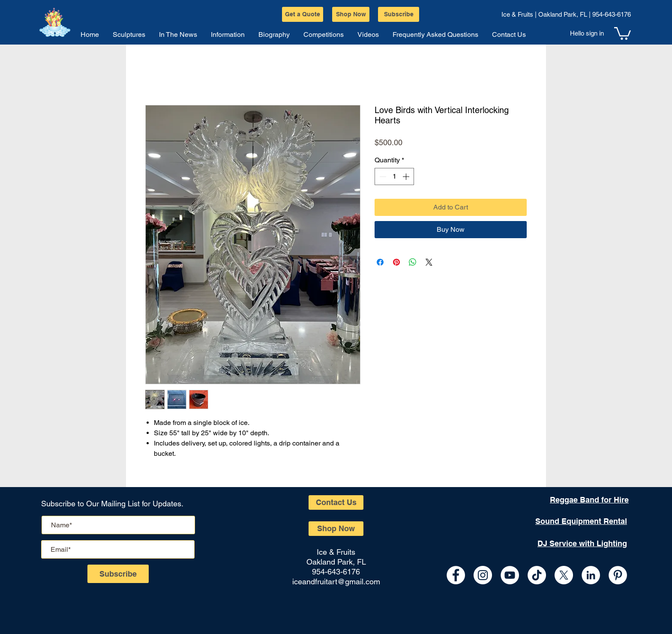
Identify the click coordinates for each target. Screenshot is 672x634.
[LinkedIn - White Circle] (591, 575)
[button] (622, 33)
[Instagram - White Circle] (483, 575)
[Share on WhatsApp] (413, 262)
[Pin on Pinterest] (396, 262)
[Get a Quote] (303, 14)
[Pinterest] (618, 575)
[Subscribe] (399, 14)
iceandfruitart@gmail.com (336, 582)
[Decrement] (382, 176)
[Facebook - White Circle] (456, 575)
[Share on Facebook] (380, 262)
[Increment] (407, 176)
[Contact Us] (336, 502)
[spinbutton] (394, 176)
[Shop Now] (351, 14)
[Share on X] (429, 262)
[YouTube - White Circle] (510, 575)
